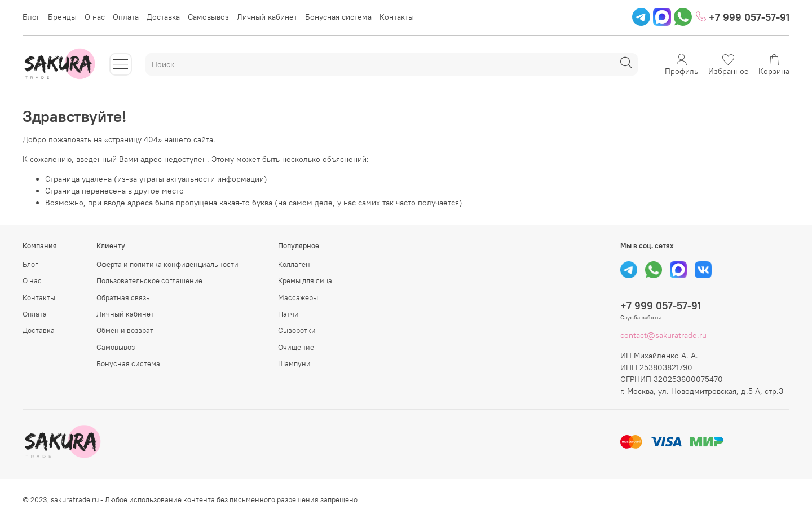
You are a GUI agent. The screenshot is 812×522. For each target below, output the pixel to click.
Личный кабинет (267, 17)
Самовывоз (208, 17)
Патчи (288, 314)
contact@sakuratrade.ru (663, 335)
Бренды (62, 17)
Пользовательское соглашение (149, 281)
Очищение (296, 347)
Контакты (397, 17)
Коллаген (294, 264)
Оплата (126, 17)
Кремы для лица (305, 281)
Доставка (163, 17)
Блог (31, 17)
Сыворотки (297, 330)
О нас (95, 17)
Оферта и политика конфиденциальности (167, 264)
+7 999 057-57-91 (743, 17)
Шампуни (294, 364)
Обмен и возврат (125, 330)
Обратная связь (123, 298)
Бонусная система (338, 17)
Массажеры (298, 298)
